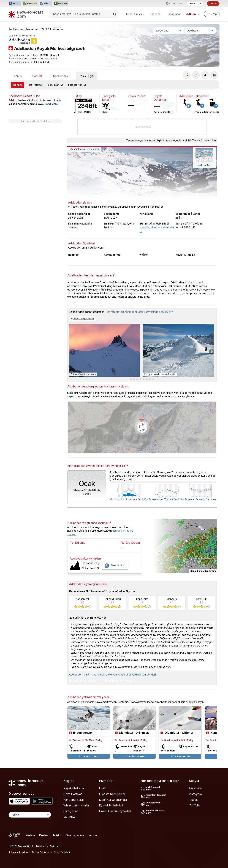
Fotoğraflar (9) (77, 85)
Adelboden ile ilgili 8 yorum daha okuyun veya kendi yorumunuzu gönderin (113, 675)
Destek (44, 835)
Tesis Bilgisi (86, 76)
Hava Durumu (135, 14)
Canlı (37, 76)
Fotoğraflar (174, 14)
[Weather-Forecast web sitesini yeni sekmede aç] (61, 4)
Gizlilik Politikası (41, 852)
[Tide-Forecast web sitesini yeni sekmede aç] (46, 4)
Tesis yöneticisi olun (204, 140)
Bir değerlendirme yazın (120, 681)
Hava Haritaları (73, 794)
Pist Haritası (35, 85)
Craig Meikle (93, 149)
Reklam (30, 835)
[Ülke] (169, 31)
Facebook (196, 788)
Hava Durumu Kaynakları (115, 811)
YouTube (195, 805)
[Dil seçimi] (195, 4)
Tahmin (17, 76)
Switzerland (36, 29)
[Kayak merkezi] (200, 31)
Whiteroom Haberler (76, 805)
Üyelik (103, 788)
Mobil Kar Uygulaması (113, 800)
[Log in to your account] (212, 14)
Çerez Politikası (62, 852)
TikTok (193, 800)
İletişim (57, 835)
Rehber (18, 85)
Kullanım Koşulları (18, 852)
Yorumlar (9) (55, 85)
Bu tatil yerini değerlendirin (86, 681)
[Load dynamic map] (142, 427)
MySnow (69, 817)
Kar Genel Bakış (74, 800)
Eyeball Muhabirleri (111, 805)
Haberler (156, 14)
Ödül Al (213, 3)
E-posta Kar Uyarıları (112, 794)
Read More (51, 104)
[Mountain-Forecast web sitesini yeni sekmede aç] (30, 4)
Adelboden (57, 29)
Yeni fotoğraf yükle (83, 319)
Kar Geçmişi (61, 76)
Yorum (93, 835)
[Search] (115, 14)
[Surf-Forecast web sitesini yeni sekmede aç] (15, 4)
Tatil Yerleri (16, 29)
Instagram (195, 794)
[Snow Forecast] (26, 14)
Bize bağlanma (75, 835)
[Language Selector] (30, 815)
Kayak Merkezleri (74, 788)
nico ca (92, 374)
